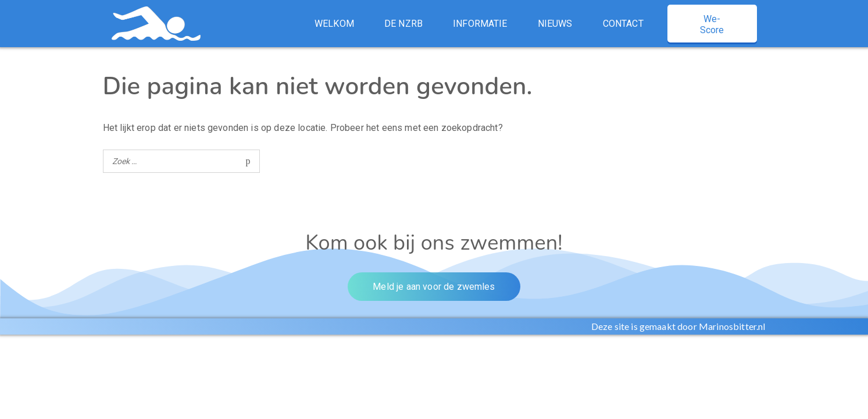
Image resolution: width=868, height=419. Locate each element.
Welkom (334, 24)
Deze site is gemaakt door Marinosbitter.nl (678, 326)
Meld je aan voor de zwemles (434, 287)
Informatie (480, 24)
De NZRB (403, 24)
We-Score (712, 24)
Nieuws (555, 24)
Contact (623, 24)
